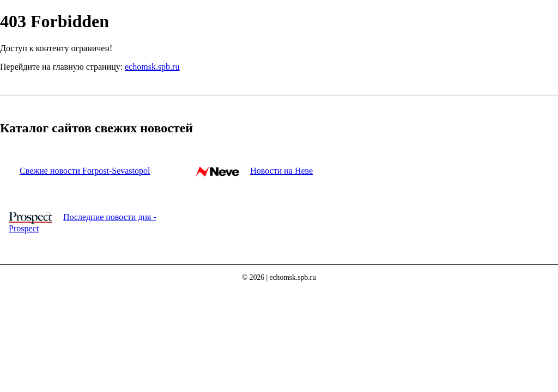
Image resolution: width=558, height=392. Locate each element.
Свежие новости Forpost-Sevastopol (85, 171)
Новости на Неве (281, 171)
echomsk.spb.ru (152, 67)
